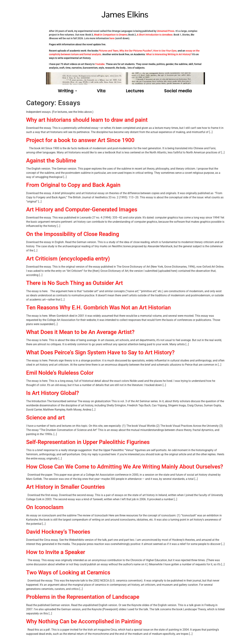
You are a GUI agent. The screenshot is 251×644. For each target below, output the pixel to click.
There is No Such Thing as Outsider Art (75, 283)
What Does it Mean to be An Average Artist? (80, 332)
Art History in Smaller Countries (65, 487)
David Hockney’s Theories (58, 532)
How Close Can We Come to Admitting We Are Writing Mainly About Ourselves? (125, 467)
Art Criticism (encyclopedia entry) (68, 259)
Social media (178, 91)
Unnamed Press (166, 31)
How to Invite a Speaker (56, 552)
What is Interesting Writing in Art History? (169, 54)
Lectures (135, 91)
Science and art (45, 417)
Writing (67, 91)
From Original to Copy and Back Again (73, 185)
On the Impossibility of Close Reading (73, 234)
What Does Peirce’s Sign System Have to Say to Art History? (100, 352)
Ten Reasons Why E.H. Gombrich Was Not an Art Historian (98, 307)
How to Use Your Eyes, (165, 51)
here (112, 38)
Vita (101, 91)
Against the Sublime (51, 161)
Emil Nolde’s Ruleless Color (60, 373)
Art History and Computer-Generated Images (82, 209)
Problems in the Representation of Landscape (83, 597)
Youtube (100, 64)
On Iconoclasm (45, 507)
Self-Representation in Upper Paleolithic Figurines (88, 442)
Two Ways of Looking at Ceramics (68, 572)
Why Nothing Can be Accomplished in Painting (84, 621)
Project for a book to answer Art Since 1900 (80, 140)
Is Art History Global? (53, 393)
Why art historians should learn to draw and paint (87, 120)
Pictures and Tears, (109, 51)
